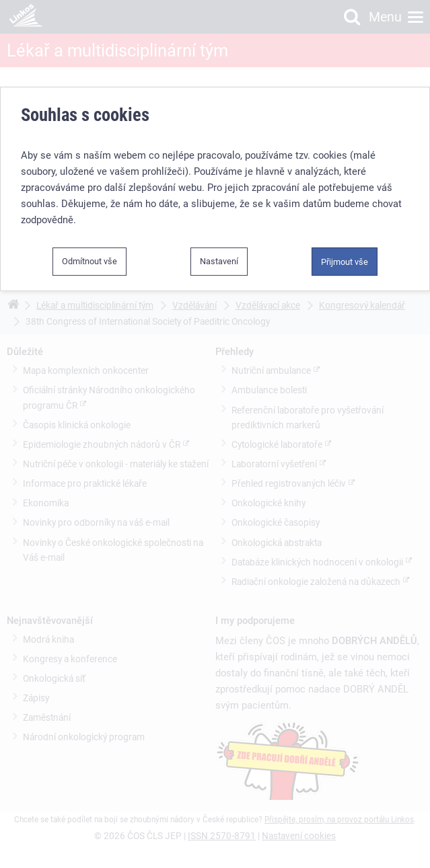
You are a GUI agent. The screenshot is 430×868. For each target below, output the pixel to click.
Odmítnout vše (89, 261)
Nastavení (219, 261)
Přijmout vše (345, 262)
